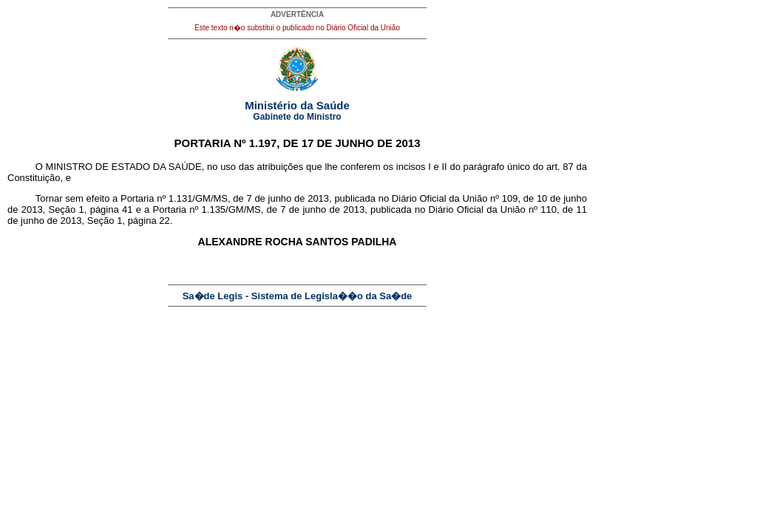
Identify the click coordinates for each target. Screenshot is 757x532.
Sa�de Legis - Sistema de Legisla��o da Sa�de (298, 296)
